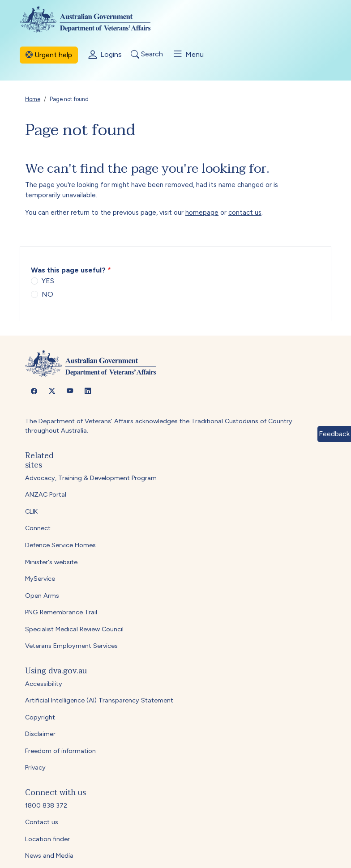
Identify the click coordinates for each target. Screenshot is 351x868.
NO (47, 294)
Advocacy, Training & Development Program (91, 478)
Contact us (42, 822)
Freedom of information (60, 751)
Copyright (40, 717)
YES (48, 281)
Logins (104, 55)
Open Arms (42, 596)
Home (33, 99)
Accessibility (44, 684)
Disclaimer (40, 734)
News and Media (49, 855)
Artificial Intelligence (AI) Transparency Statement (99, 700)
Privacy (35, 767)
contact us (245, 213)
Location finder (47, 839)
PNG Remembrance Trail (61, 612)
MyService (40, 579)
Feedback (334, 434)
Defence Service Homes (60, 545)
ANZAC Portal (46, 494)
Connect (38, 528)
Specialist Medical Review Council (74, 629)
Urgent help (49, 55)
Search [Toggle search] (147, 54)
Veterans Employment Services (71, 646)
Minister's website (51, 562)
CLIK (31, 511)
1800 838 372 (46, 805)
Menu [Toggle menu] (188, 54)
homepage (202, 213)
